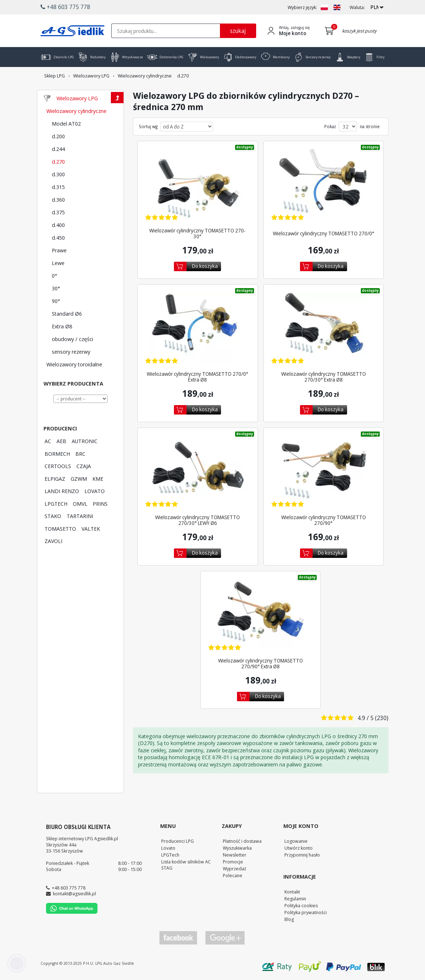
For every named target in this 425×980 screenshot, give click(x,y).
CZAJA (84, 466)
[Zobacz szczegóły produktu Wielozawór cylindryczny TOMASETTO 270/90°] (324, 472)
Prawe (59, 250)
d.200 (58, 136)
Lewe (58, 263)
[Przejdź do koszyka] (331, 31)
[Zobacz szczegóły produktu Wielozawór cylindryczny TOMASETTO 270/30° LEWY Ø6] (198, 472)
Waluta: (357, 7)
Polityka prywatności (306, 912)
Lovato (168, 848)
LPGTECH (56, 504)
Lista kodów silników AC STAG (186, 865)
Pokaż (330, 127)
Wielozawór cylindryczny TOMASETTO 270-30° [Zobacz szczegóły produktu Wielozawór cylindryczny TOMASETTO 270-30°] (197, 234)
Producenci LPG (178, 841)
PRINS (100, 504)
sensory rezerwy (71, 352)
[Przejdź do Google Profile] (225, 938)
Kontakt (292, 892)
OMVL (80, 504)
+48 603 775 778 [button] (65, 7)
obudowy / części (72, 339)
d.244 (58, 149)
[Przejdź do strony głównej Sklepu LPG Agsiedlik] (72, 31)
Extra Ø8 (62, 326)
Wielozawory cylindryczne (76, 111)
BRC (80, 454)
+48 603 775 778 (69, 888)
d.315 (58, 187)
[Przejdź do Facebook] (178, 938)
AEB (61, 441)
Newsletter (235, 855)
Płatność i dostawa (242, 841)
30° (56, 288)
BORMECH (57, 454)
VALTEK (91, 529)
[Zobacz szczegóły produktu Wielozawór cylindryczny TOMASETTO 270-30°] (198, 185)
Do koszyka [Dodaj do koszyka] (205, 266)
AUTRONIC (85, 441)
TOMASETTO (60, 529)
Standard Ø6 (67, 314)
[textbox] (166, 31)
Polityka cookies (301, 905)
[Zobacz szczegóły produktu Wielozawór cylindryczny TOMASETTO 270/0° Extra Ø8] (198, 328)
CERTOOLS (58, 466)
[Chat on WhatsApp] (72, 912)
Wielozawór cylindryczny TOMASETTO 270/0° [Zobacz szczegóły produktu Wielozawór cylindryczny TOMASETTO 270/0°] (324, 234)
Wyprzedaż (235, 868)
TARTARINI (80, 516)
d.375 (58, 212)
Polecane (233, 875)
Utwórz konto (299, 848)
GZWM (79, 479)
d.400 (58, 225)
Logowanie (296, 841)
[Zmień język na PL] (324, 7)
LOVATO (95, 491)
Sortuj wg (148, 127)
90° (56, 301)
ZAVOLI (53, 541)
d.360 (58, 199)
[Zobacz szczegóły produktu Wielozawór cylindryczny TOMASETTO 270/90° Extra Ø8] (261, 615)
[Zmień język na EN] (337, 7)
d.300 (58, 174)
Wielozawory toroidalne (74, 364)
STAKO (53, 516)
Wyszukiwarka (237, 848)
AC (48, 441)
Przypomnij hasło (302, 855)
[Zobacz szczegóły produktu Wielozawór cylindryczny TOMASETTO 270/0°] (324, 185)
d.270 (58, 161)
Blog (289, 919)
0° (55, 276)
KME (98, 479)
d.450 (58, 237)
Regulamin (295, 899)
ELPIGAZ (55, 479)
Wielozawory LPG (77, 98)
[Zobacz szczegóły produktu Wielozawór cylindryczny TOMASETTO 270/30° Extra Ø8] (324, 328)
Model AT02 (66, 123)
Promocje (233, 862)
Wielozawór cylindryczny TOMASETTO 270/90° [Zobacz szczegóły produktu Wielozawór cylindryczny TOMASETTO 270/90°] (324, 520)
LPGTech (170, 855)
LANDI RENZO (62, 491)
